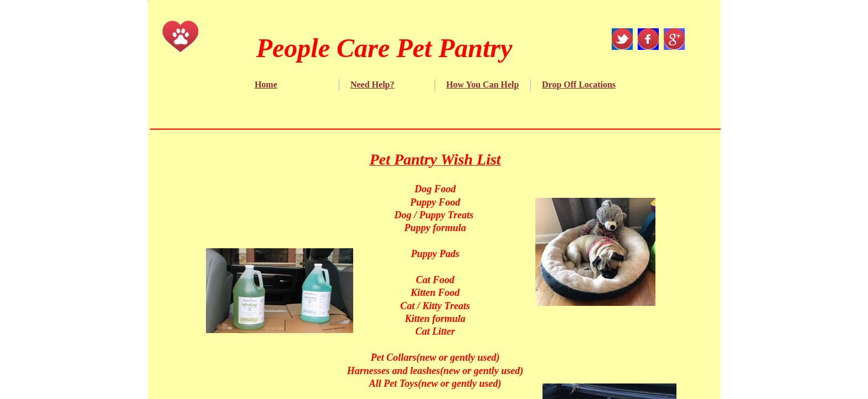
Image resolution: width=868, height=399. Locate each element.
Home (266, 85)
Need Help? (373, 85)
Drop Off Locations (579, 85)
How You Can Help (482, 85)
